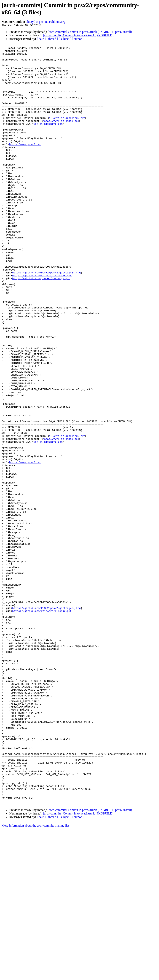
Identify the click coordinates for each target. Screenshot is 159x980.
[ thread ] (52, 39)
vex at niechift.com (48, 139)
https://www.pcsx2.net (25, 164)
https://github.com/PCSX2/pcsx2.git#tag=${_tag (47, 318)
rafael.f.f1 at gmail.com (61, 136)
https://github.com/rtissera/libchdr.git (42, 321)
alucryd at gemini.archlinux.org (45, 22)
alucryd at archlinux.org (67, 132)
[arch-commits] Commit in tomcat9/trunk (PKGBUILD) (78, 35)
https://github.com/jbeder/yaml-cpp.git (41, 325)
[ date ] (41, 39)
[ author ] (78, 39)
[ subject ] (65, 39)
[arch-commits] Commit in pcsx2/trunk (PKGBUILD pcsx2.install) (90, 32)
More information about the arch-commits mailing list (35, 977)
